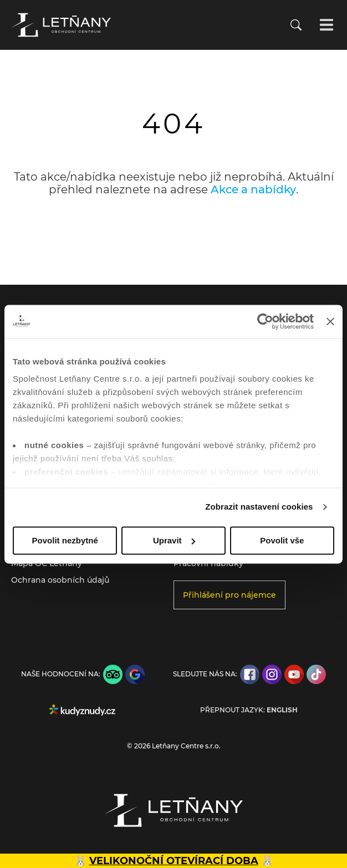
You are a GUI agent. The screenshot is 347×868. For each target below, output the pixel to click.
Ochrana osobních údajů (60, 580)
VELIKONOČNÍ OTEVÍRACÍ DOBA (174, 861)
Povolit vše (282, 540)
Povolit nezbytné (65, 540)
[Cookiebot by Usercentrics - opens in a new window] (265, 321)
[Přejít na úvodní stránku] (61, 25)
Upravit (174, 540)
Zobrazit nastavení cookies (259, 507)
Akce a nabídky (253, 189)
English (282, 710)
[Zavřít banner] (330, 321)
